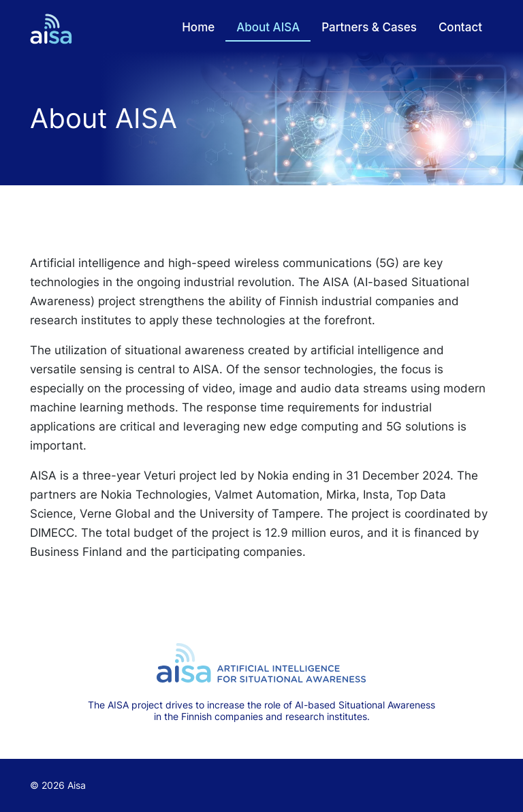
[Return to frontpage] (51, 29)
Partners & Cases (369, 27)
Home (198, 27)
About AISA (268, 27)
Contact (460, 27)
